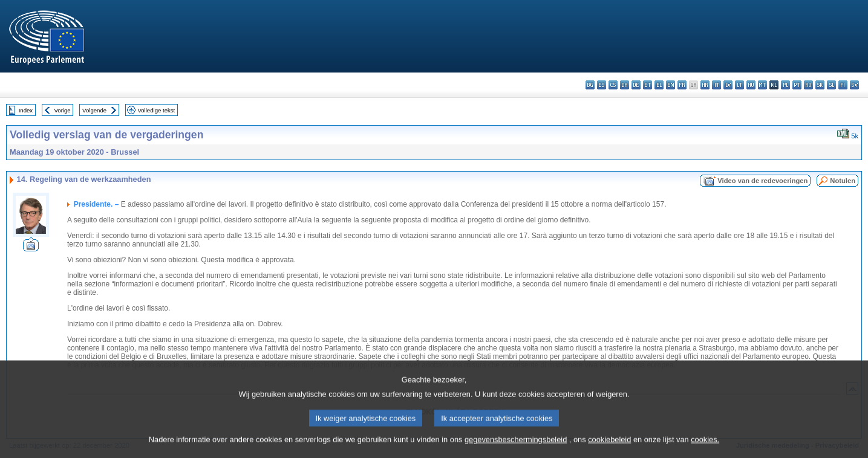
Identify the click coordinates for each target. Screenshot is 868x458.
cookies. (705, 449)
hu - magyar (751, 85)
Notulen (843, 181)
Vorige (63, 110)
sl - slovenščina (831, 85)
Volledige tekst (156, 110)
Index (26, 110)
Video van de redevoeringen (762, 181)
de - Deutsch (636, 85)
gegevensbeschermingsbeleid (516, 449)
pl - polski (785, 85)
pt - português (797, 85)
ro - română (808, 85)
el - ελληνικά (659, 85)
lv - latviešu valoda (728, 85)
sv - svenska (854, 85)
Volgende (94, 110)
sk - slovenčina (820, 85)
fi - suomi (843, 85)
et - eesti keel (648, 85)
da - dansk (625, 85)
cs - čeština (613, 85)
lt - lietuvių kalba (739, 85)
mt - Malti (762, 85)
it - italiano (716, 85)
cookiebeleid (609, 449)
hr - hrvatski (705, 85)
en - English (671, 85)
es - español (602, 85)
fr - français (682, 85)
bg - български (590, 85)
